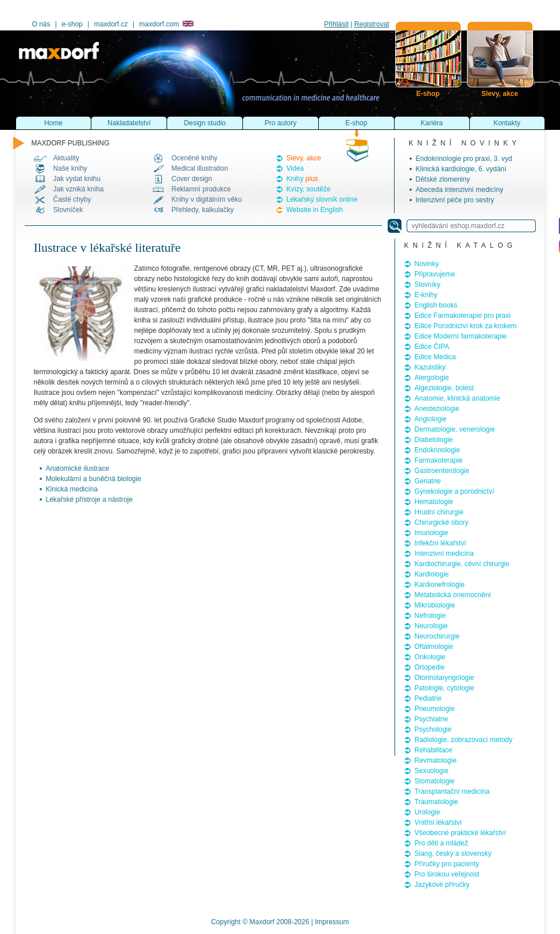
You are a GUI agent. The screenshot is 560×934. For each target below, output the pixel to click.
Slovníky (428, 285)
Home (53, 123)
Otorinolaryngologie (445, 678)
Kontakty (507, 123)
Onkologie (430, 657)
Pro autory (281, 123)
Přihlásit (336, 24)
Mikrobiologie (435, 605)
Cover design (192, 179)
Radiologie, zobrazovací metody (464, 740)
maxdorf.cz (111, 24)
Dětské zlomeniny (443, 179)
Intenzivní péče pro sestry (455, 200)
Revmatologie (436, 760)
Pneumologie (435, 709)
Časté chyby (72, 199)
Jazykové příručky (442, 885)
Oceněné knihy (195, 158)
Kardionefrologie (440, 585)
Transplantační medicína (452, 791)
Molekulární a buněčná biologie (94, 479)
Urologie (428, 812)
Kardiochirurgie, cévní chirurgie (462, 564)
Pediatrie (428, 698)
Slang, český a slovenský (453, 854)
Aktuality (66, 158)
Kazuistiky (430, 367)
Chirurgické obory (442, 522)
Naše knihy (70, 168)
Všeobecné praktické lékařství (460, 833)
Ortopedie (430, 667)
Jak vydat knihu (77, 179)
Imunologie (432, 533)
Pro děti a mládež (441, 843)
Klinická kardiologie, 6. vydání (461, 169)
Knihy (302, 179)
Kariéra (432, 123)
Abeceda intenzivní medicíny (460, 190)
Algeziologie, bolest (444, 388)
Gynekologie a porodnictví (455, 491)
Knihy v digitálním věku (207, 199)
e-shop (72, 24)
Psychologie (433, 729)
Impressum (332, 922)
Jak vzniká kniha (79, 189)
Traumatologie (437, 802)
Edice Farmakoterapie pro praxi (463, 316)
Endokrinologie (437, 450)
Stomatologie (435, 781)
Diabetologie (434, 440)
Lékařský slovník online (322, 199)
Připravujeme (435, 274)
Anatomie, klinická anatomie (457, 398)
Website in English (315, 210)
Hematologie (434, 502)
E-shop (356, 123)
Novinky (427, 264)
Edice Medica (435, 357)
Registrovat (372, 24)
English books (436, 305)
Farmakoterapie (439, 460)
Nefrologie (430, 616)
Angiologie (431, 419)
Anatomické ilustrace (78, 468)
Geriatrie (428, 481)
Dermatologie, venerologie (455, 429)
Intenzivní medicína (444, 554)
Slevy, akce (304, 158)
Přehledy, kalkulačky (203, 210)
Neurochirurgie (437, 636)
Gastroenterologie (442, 471)
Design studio (205, 123)
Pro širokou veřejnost (447, 874)
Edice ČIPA (432, 347)
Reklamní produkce (201, 189)
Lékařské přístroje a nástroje (89, 499)
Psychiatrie (432, 719)
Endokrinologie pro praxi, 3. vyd (464, 159)
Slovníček (68, 210)
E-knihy (426, 295)
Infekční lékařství (441, 543)
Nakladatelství (129, 123)
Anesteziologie (437, 409)
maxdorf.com (166, 24)
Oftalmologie (434, 647)
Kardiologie (432, 574)
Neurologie (431, 626)
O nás (41, 24)
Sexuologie (432, 771)
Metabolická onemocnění (453, 595)
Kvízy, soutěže (309, 189)
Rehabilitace (434, 750)
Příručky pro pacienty (447, 864)
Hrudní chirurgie (439, 512)
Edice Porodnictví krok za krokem (466, 326)
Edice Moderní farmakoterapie (461, 336)
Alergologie (432, 378)
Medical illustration (200, 168)
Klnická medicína (72, 489)
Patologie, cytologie (445, 688)
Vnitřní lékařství (439, 822)
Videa (295, 168)
